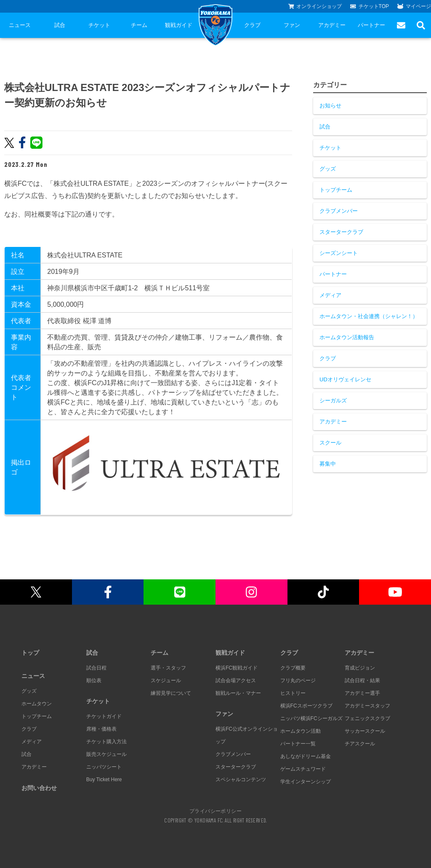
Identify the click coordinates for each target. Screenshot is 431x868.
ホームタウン (37, 704)
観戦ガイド (179, 25)
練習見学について (171, 693)
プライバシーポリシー (215, 811)
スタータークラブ (341, 232)
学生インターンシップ (306, 782)
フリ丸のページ (298, 680)
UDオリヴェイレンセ (345, 379)
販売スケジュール (106, 754)
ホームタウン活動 (301, 731)
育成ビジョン (360, 668)
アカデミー (332, 25)
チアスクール (360, 744)
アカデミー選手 (362, 693)
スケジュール (166, 680)
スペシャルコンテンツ (241, 780)
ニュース (20, 25)
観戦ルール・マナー (238, 693)
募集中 (328, 464)
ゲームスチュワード (303, 769)
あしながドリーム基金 (306, 756)
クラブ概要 (293, 668)
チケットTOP (370, 6)
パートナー (371, 25)
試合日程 (96, 668)
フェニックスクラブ (367, 718)
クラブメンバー (339, 211)
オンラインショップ (315, 6)
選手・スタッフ (168, 668)
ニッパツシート (104, 767)
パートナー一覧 (298, 744)
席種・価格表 (101, 729)
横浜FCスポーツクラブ (306, 706)
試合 (60, 25)
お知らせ (330, 106)
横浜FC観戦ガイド (237, 668)
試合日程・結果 (362, 680)
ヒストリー (293, 693)
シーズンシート (339, 253)
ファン (292, 25)
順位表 (94, 680)
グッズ (328, 169)
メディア (330, 295)
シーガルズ (333, 401)
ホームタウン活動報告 (347, 337)
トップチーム (336, 190)
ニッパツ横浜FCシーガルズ (311, 718)
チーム (139, 25)
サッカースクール (365, 731)
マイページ (414, 6)
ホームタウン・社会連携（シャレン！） (369, 316)
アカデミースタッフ (367, 706)
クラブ (252, 25)
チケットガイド (104, 716)
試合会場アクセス (236, 680)
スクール (330, 443)
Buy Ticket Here (104, 780)
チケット (99, 25)
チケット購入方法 (106, 742)
